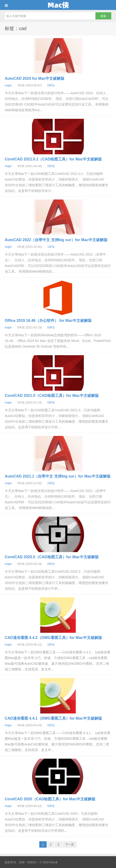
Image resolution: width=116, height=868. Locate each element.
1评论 (51, 247)
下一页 (70, 845)
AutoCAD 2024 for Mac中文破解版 (35, 78)
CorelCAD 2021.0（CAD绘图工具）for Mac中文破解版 (52, 396)
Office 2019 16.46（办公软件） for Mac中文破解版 (48, 321)
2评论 (51, 483)
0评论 (51, 85)
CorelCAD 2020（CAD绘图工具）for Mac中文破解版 (50, 799)
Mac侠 (58, 5)
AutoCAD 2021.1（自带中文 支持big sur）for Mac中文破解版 (58, 476)
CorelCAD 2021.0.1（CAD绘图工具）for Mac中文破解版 (53, 159)
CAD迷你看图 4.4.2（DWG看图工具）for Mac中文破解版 (53, 638)
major (8, 85)
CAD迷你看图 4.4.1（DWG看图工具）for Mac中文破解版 (53, 718)
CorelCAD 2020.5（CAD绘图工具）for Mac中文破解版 (52, 557)
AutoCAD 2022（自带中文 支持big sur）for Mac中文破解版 (56, 240)
